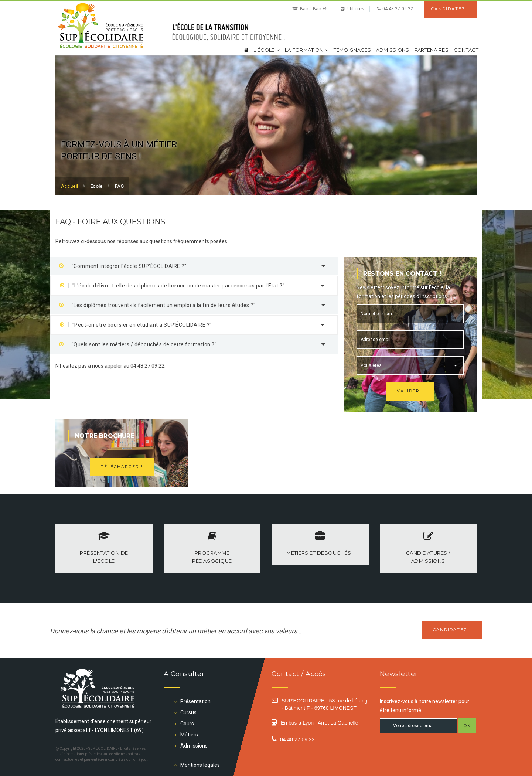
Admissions (393, 50)
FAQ (119, 186)
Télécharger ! (122, 467)
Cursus (188, 712)
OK (467, 726)
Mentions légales (200, 765)
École (96, 186)
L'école (266, 50)
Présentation (195, 701)
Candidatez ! (450, 9)
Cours (187, 724)
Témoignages (352, 50)
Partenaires (432, 50)
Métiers (189, 735)
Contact (466, 50)
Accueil (69, 186)
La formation (307, 50)
